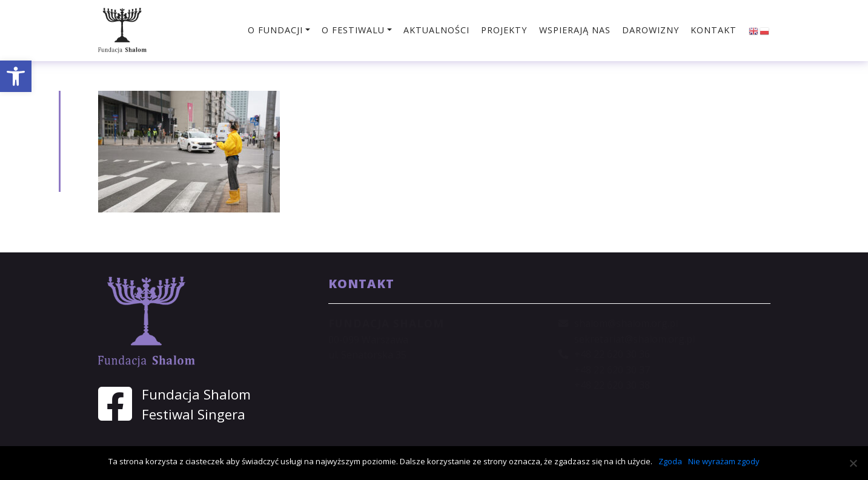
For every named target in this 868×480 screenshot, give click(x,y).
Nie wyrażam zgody (724, 461)
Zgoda (670, 461)
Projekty (504, 30)
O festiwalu (353, 30)
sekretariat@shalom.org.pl (634, 339)
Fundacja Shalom (196, 394)
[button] (16, 76)
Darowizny (651, 30)
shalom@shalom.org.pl (626, 323)
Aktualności (436, 30)
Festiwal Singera (194, 414)
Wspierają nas (575, 30)
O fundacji (275, 30)
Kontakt (714, 30)
